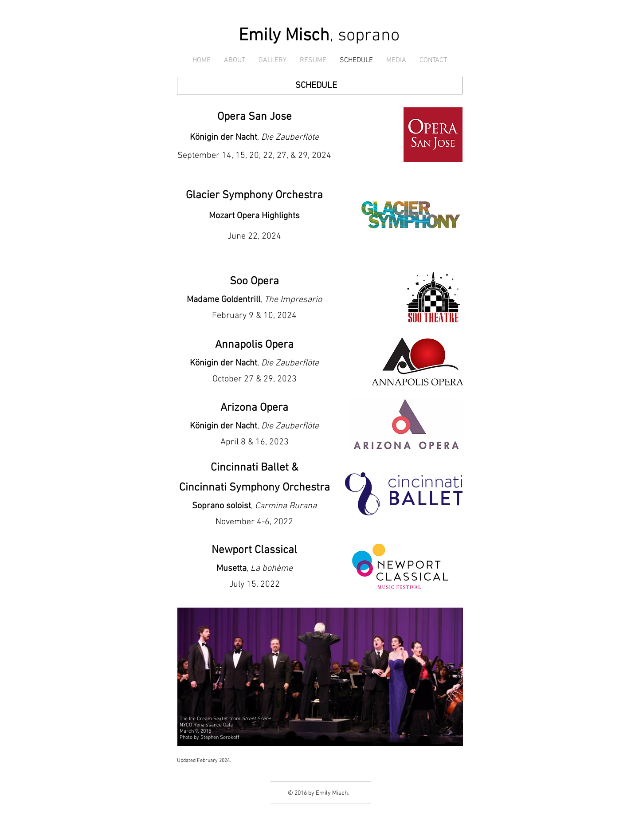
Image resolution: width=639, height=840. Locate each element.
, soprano (319, 36)
